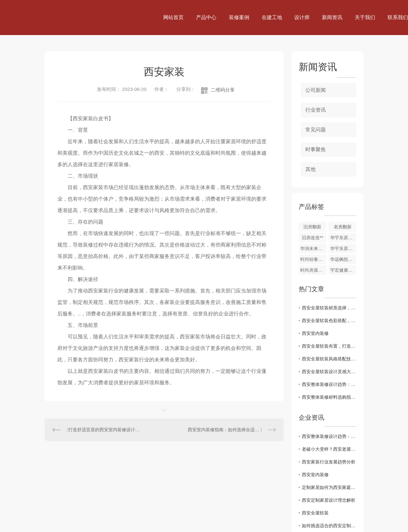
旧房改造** (313, 238)
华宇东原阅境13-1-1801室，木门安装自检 (343, 238)
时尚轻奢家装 (313, 259)
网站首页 (173, 17)
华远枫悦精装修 (343, 259)
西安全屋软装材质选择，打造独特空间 (329, 308)
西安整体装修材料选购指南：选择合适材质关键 (329, 397)
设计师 (302, 17)
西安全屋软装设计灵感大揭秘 (329, 372)
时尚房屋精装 (313, 270)
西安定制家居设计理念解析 (329, 500)
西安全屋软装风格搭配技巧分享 (329, 359)
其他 (310, 169)
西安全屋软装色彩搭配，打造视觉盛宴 (329, 321)
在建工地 (272, 17)
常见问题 (316, 130)
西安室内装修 (315, 333)
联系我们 (398, 17)
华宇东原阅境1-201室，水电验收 (343, 248)
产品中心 (206, 17)
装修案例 (239, 17)
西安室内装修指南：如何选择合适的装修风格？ (232, 430)
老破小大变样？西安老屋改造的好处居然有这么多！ (329, 449)
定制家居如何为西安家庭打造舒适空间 (329, 487)
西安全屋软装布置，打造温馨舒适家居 (329, 346)
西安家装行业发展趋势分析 (329, 462)
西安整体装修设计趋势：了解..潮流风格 (329, 384)
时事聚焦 (316, 149)
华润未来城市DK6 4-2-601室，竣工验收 (313, 248)
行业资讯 (316, 110)
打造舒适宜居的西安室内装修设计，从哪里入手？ (105, 430)
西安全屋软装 (315, 513)
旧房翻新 (312, 227)
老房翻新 (343, 227)
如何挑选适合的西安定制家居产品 (329, 526)
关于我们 (365, 17)
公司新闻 (316, 90)
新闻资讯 (332, 17)
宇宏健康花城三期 (343, 270)
